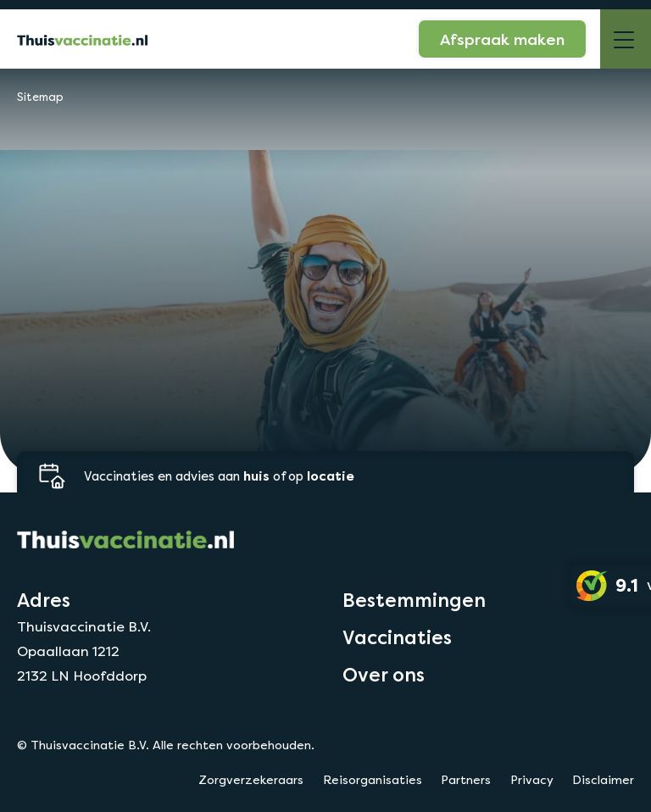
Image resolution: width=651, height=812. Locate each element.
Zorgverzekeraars (251, 780)
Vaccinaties (397, 637)
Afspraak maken (502, 39)
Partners (466, 780)
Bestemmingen (414, 600)
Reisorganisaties (373, 780)
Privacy (532, 780)
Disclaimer (603, 780)
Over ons (384, 675)
